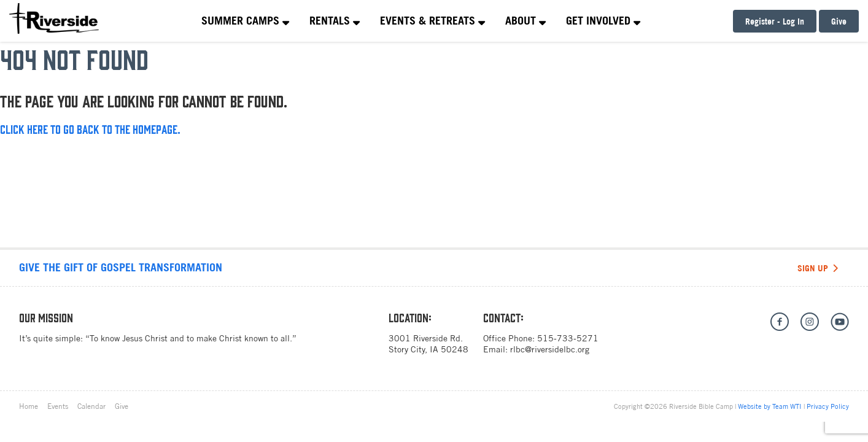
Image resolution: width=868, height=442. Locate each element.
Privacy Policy (828, 406)
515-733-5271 (568, 338)
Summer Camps (245, 21)
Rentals (335, 21)
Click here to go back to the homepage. (90, 129)
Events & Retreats (432, 21)
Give (839, 21)
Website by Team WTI (770, 406)
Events (58, 406)
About (525, 21)
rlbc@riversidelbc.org (550, 349)
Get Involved (603, 21)
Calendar (91, 406)
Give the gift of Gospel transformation (121, 267)
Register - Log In (775, 21)
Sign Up (818, 268)
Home (29, 406)
